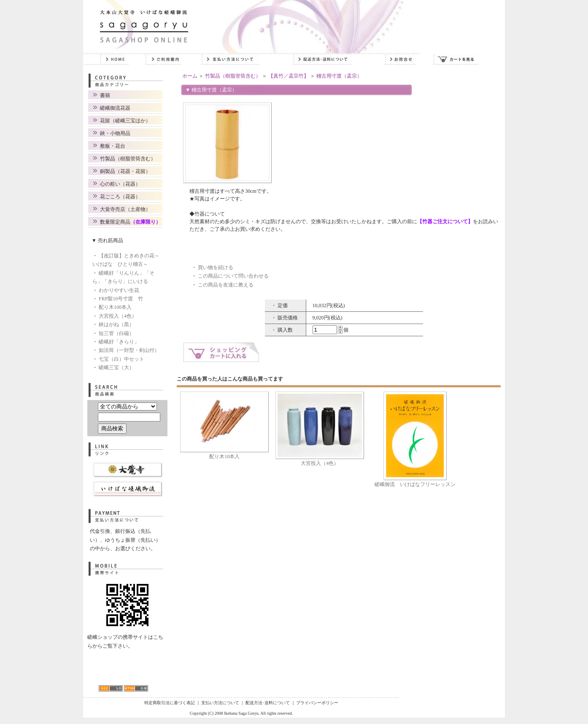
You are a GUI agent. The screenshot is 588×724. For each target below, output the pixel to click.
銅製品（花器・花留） (125, 171)
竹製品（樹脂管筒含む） (128, 159)
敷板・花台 (113, 146)
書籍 (105, 95)
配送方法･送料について (268, 703)
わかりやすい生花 (119, 290)
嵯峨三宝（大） (116, 367)
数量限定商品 (130, 222)
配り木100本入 (115, 307)
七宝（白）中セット (121, 359)
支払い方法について (220, 703)
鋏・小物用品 (115, 133)
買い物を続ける (216, 267)
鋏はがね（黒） (116, 324)
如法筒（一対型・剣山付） (129, 350)
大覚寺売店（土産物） (125, 209)
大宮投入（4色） (118, 316)
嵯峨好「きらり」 (119, 342)
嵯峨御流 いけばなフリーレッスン (415, 484)
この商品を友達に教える (226, 285)
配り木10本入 (224, 457)
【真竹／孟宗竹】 (289, 76)
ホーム (190, 76)
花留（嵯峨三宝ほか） (125, 121)
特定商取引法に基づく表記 (170, 703)
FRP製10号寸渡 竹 (121, 299)
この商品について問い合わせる (233, 276)
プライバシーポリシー (317, 703)
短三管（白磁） (116, 333)
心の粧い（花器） (120, 184)
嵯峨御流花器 (115, 108)
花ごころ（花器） (120, 197)
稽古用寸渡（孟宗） (339, 76)
